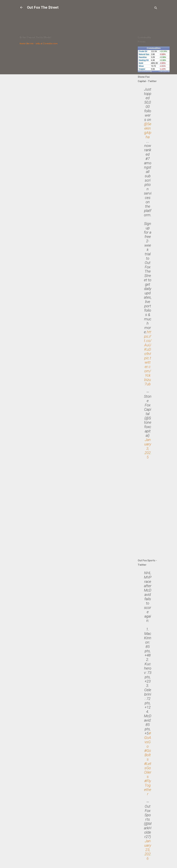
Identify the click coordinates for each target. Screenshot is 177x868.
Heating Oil (144, 60)
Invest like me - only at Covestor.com (39, 44)
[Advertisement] (83, 18)
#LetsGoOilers (148, 770)
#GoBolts (148, 755)
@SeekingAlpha (148, 131)
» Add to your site (164, 71)
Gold (141, 63)
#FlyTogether (148, 788)
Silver (141, 66)
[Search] (156, 8)
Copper (142, 69)
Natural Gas (144, 54)
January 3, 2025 (148, 448)
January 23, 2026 (148, 850)
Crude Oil (143, 51)
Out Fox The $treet (43, 7)
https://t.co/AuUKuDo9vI (148, 343)
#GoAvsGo (148, 740)
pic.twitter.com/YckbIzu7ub (148, 371)
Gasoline (143, 57)
